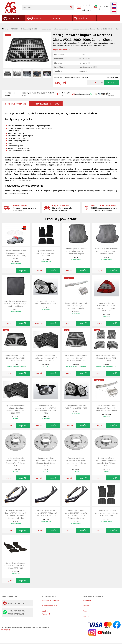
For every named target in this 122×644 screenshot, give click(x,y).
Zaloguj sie (87, 5)
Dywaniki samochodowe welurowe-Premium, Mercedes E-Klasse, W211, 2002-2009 (16, 409)
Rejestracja (87, 10)
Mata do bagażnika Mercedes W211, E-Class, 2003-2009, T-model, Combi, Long (16, 304)
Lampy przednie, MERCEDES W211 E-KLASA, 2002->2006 (46, 302)
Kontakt (86, 616)
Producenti (87, 600)
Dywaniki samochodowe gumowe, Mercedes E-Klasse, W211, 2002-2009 (106, 513)
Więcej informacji (60, 50)
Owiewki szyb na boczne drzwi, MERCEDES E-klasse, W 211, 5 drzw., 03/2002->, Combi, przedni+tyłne (16, 514)
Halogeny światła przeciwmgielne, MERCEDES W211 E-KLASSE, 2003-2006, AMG (46, 409)
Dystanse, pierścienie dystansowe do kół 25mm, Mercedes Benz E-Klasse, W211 (46, 462)
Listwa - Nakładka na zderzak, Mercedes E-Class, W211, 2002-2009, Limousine (76, 306)
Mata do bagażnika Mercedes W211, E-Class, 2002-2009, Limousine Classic (106, 251)
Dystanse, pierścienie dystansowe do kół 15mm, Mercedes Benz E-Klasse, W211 (106, 462)
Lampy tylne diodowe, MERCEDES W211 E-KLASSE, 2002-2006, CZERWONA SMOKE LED (106, 307)
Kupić (111, 83)
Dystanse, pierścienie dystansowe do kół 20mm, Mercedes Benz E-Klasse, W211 (76, 462)
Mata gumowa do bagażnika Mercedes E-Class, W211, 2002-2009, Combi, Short (95, 29)
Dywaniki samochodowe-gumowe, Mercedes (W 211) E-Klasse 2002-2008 (16, 565)
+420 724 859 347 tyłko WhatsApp (14, 612)
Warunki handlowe (50, 606)
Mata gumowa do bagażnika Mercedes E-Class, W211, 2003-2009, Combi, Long (76, 358)
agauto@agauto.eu (81, 94)
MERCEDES (14, 29)
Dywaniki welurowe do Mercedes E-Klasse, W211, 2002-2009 (46, 253)
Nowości (86, 606)
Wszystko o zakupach (51, 600)
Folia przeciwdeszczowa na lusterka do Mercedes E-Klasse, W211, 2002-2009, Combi (16, 254)
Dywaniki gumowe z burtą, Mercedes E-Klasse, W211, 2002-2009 (106, 358)
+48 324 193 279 (63, 94)
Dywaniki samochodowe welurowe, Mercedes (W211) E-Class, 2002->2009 (46, 358)
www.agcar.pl (6, 630)
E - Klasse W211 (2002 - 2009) (29, 29)
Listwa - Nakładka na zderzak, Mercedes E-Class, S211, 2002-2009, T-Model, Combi (106, 408)
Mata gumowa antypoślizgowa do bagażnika (55, 29)
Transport (46, 614)
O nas (85, 611)
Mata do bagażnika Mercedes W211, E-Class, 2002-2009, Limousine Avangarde (76, 251)
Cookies (45, 611)
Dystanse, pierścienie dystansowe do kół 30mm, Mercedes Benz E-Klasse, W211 (16, 462)
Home (5, 29)
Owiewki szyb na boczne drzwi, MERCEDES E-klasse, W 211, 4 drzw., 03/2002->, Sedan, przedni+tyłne (76, 514)
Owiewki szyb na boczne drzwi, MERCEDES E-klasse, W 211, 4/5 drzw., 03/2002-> (46, 513)
